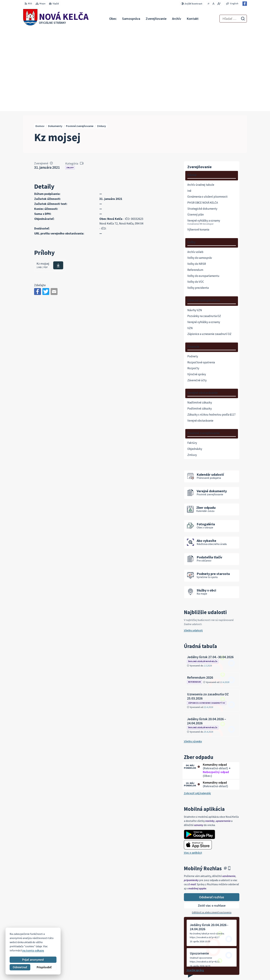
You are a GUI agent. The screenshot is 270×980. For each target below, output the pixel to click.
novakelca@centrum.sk (228, 968)
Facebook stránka (224, 972)
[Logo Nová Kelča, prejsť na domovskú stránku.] (56, 19)
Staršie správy (195, 887)
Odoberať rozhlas (212, 814)
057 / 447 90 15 (222, 964)
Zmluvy (70, 85)
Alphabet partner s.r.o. (68, 936)
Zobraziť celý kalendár (197, 710)
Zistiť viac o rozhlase (212, 823)
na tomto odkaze (33, 950)
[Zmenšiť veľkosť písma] (209, 4)
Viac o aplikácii (193, 770)
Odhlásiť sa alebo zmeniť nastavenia (212, 829)
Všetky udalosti (193, 547)
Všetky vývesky (193, 658)
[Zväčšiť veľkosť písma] (219, 4)
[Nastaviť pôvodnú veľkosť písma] (213, 4)
